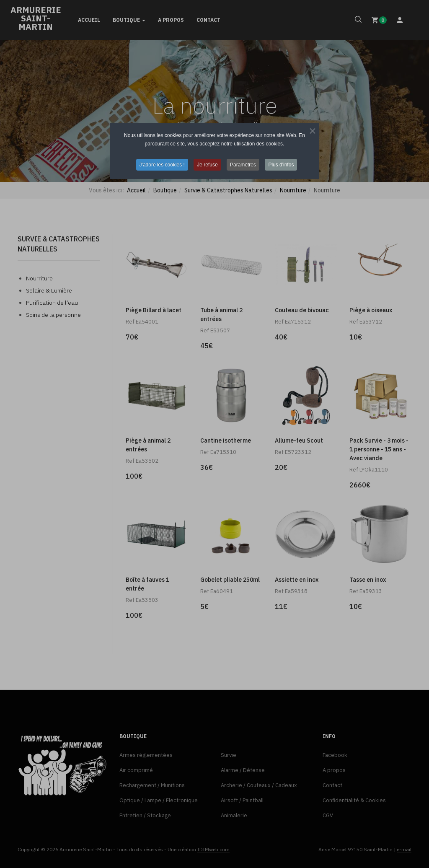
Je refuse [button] (207, 165)
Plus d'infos (281, 165)
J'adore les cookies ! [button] (162, 165)
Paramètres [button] (243, 165)
